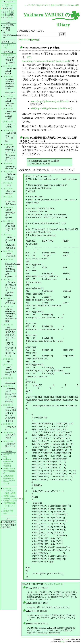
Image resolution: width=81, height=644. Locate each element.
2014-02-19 (8, 221)
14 (7, 14)
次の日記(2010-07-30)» (65, 5)
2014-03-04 (8, 189)
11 (2, 14)
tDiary (67, 639)
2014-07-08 (8, 144)
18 (2, 16)
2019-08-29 (8, 109)
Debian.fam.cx (9, 468)
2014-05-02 (8, 172)
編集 (77, 5)
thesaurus (7, 488)
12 (3, 14)
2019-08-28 (8, 122)
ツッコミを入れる (54, 584)
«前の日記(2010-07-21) (40, 5)
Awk (26, 138)
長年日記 (35, 40)
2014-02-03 (8, 259)
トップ (27, 5)
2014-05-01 (8, 183)
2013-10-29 (8, 307)
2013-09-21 (8, 365)
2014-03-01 (8, 197)
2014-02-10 (8, 251)
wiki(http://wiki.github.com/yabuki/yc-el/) (51, 108)
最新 (52, 5)
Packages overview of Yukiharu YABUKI (8, 463)
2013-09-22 (8, 359)
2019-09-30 (8, 55)
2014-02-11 (8, 235)
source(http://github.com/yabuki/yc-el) (49, 101)
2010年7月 (7, 6)
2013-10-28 (8, 325)
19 (3, 16)
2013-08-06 (8, 432)
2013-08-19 (8, 386)
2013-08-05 (8, 441)
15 (9, 14)
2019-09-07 (8, 66)
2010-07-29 (24, 40)
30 (11, 18)
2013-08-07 (8, 424)
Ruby (62, 642)
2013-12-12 (8, 280)
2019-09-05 (8, 96)
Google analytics (10, 501)
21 (7, 16)
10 (13, 12)
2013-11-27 (8, 298)
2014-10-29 (8, 131)
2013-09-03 (8, 378)
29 (9, 18)
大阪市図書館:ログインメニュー (10, 506)
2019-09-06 (8, 77)
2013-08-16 (8, 405)
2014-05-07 (8, 164)
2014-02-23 (8, 207)
